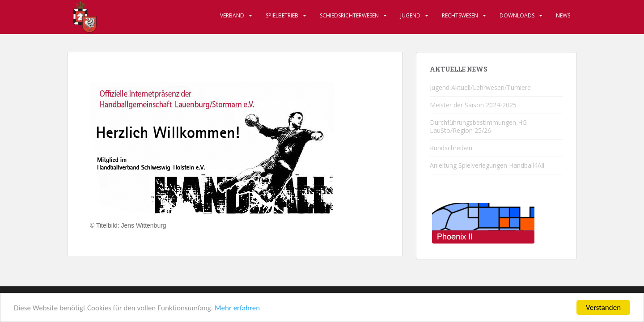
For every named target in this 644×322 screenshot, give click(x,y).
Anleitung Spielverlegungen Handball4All (487, 165)
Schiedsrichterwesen (349, 15)
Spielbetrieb (282, 15)
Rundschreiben (451, 148)
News (563, 15)
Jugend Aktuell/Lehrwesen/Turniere (480, 87)
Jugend (410, 15)
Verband (232, 15)
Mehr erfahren (237, 309)
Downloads (517, 15)
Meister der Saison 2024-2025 (473, 105)
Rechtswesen (460, 15)
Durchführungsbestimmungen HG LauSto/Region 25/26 (478, 126)
